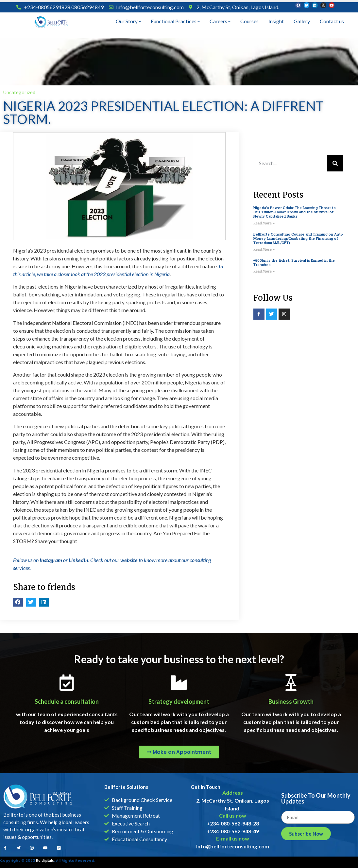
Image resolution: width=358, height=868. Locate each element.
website (129, 560)
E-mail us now (233, 838)
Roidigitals (45, 860)
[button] (18, 602)
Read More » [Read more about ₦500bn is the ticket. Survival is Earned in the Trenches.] (264, 271)
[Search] (335, 163)
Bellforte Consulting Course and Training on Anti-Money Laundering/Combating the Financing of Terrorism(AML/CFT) (298, 238)
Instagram (51, 560)
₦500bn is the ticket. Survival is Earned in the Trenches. (294, 262)
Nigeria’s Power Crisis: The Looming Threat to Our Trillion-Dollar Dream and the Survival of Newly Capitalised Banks (295, 212)
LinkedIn (78, 560)
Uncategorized (19, 92)
